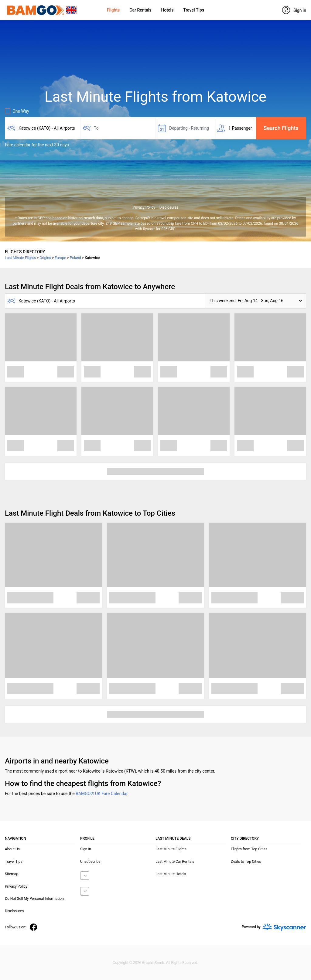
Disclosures (169, 207)
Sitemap (12, 874)
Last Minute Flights (171, 849)
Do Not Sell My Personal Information (34, 899)
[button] (256, 301)
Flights (113, 10)
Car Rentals (140, 10)
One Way (17, 111)
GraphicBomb (153, 963)
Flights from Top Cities (249, 849)
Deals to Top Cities (246, 862)
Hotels (167, 10)
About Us (12, 849)
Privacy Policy (144, 207)
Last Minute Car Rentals (175, 862)
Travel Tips (194, 10)
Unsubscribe (90, 862)
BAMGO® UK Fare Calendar (101, 794)
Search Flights (281, 128)
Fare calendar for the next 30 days (37, 145)
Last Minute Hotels (171, 874)
